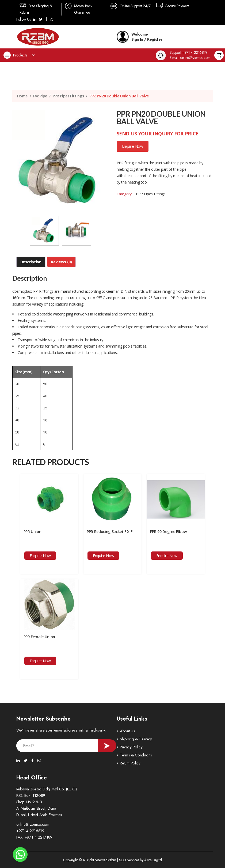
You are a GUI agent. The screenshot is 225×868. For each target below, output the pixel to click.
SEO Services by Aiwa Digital (140, 860)
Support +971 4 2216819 (189, 53)
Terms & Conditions (136, 755)
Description (31, 262)
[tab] (31, 262)
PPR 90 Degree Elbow (168, 532)
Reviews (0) (61, 262)
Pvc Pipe (40, 96)
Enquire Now (133, 146)
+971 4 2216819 (30, 831)
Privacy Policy (131, 747)
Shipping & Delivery (136, 739)
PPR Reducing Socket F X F (109, 532)
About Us (127, 731)
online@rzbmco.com (33, 824)
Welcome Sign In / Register (140, 37)
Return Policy (130, 763)
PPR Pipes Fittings (68, 96)
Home (22, 96)
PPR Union (33, 532)
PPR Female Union (39, 637)
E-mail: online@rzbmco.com (190, 58)
